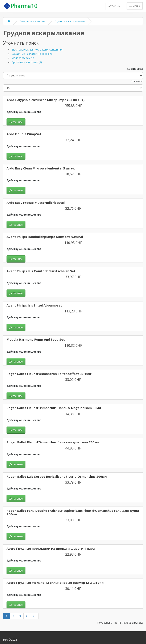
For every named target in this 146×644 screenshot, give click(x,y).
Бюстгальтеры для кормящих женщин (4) (37, 50)
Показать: (137, 81)
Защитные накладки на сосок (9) (32, 54)
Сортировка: (135, 69)
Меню (135, 6)
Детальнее (16, 122)
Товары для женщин (33, 21)
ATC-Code (114, 6)
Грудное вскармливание (70, 21)
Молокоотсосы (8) (23, 58)
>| (34, 616)
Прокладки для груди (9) (27, 62)
